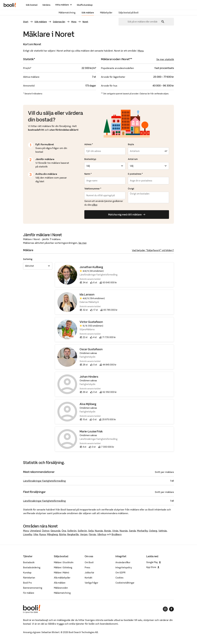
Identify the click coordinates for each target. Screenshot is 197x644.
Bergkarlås (73, 534)
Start (26, 22)
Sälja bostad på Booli (129, 13)
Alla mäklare (60, 583)
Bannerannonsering (33, 588)
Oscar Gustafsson (91, 349)
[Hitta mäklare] (64, 5)
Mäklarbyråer (106, 13)
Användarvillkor (123, 562)
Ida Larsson (87, 295)
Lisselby (28, 534)
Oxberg (153, 531)
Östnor (46, 531)
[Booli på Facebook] (171, 609)
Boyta (131, 144)
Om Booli (89, 562)
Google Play (154, 562)
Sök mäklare (88, 13)
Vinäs (115, 531)
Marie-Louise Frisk (91, 432)
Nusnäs (99, 531)
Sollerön (72, 531)
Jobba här (89, 573)
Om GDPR (120, 573)
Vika (36, 534)
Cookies (119, 578)
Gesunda (55, 531)
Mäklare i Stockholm (64, 562)
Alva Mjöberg (88, 404)
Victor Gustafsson (91, 322)
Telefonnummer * (93, 189)
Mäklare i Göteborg (63, 568)
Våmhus (102, 534)
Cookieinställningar (125, 583)
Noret (85, 22)
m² (166, 151)
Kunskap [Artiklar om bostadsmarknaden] (27, 573)
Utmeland (35, 531)
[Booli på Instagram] (165, 609)
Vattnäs (163, 531)
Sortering (28, 259)
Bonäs (108, 531)
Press (87, 568)
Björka (63, 534)
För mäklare (29, 593)
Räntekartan (29, 578)
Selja (91, 531)
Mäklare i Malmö (61, 573)
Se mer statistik (165, 59)
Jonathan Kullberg (91, 267)
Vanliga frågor (91, 583)
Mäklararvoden (61, 588)
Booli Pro (27, 583)
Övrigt (131, 189)
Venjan (84, 534)
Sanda (132, 531)
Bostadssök (29, 562)
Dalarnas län (59, 22)
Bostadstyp (90, 159)
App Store (153, 567)
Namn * (88, 174)
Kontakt (88, 578)
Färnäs (92, 534)
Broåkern (117, 534)
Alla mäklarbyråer (62, 578)
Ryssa (42, 534)
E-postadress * (135, 174)
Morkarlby (142, 531)
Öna (64, 531)
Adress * (89, 144)
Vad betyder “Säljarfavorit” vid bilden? (153, 250)
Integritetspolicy (124, 568)
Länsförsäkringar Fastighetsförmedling (44, 481)
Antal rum (133, 159)
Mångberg (52, 534)
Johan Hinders (89, 377)
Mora (74, 22)
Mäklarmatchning (67, 13)
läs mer (82, 243)
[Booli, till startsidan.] (10, 5)
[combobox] (144, 22)
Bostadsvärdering (32, 568)
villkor (94, 205)
